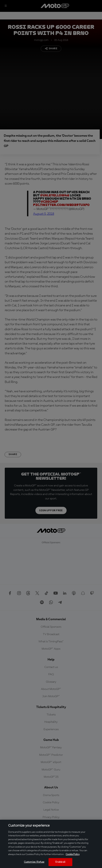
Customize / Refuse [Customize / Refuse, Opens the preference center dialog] (34, 862)
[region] (51, 844)
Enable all (60, 862)
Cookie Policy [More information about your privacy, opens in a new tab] (73, 854)
